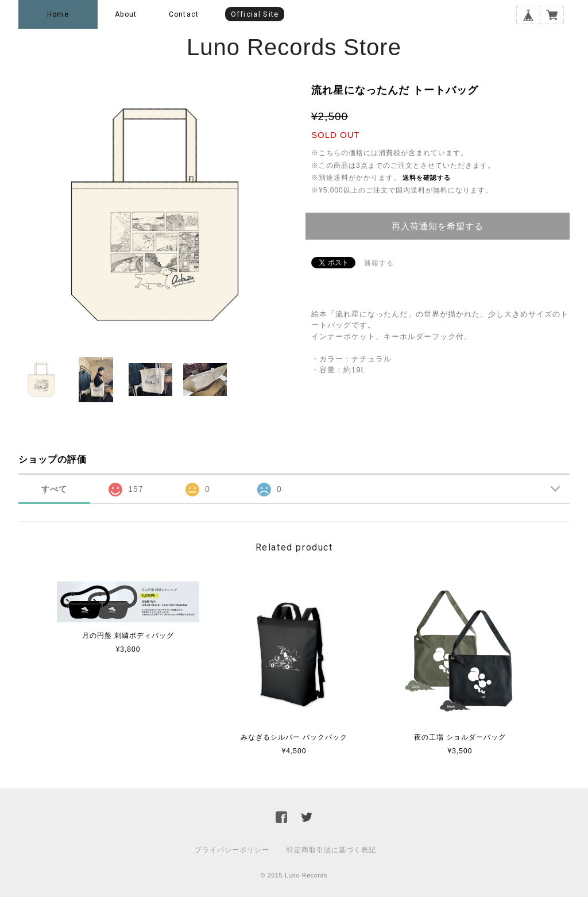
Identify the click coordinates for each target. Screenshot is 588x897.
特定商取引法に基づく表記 (331, 850)
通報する (379, 263)
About (126, 14)
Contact (184, 14)
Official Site (255, 14)
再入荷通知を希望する (438, 226)
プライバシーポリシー (232, 850)
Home (58, 14)
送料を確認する (427, 178)
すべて (54, 489)
